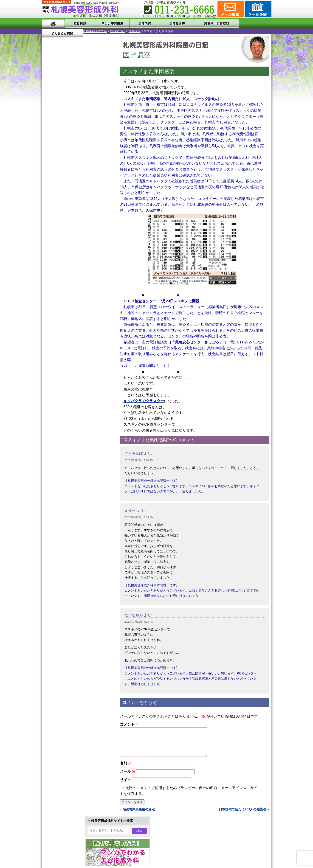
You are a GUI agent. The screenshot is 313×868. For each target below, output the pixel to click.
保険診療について (64, 603)
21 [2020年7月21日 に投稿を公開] (67, 165)
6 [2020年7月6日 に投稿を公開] (58, 151)
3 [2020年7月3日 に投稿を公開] (93, 144)
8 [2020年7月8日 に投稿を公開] (76, 151)
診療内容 (138, 24)
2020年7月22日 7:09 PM (139, 517)
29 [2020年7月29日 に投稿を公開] (76, 171)
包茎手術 (64, 511)
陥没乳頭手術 (67, 412)
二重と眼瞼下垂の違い (67, 437)
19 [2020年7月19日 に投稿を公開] (50, 165)
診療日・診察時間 (207, 24)
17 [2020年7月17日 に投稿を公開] (93, 158)
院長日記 (78, 24)
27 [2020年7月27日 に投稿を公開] (58, 171)
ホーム (53, 24)
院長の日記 (76, 31)
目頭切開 (64, 528)
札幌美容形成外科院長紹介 (70, 611)
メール (127, 777)
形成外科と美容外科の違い (70, 578)
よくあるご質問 (251, 24)
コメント (129, 724)
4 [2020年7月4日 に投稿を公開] (102, 144)
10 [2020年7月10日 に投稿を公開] (93, 151)
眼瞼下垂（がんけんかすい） (78, 404)
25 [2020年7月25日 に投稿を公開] (102, 165)
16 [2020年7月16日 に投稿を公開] (85, 158)
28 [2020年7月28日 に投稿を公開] (67, 171)
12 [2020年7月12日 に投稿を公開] (50, 158)
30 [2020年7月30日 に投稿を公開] (85, 171)
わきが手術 (74, 445)
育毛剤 (62, 495)
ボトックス (65, 536)
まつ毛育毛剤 (67, 503)
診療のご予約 (258, 9)
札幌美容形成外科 (54, 31)
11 (78, 215)
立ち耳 (62, 462)
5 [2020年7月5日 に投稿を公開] (50, 151)
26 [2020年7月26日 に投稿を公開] (50, 171)
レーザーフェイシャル (73, 478)
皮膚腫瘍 (64, 520)
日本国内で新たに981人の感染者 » (244, 815)
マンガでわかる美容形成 (108, 24)
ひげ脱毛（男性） (70, 487)
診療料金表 (168, 24)
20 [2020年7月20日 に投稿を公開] (58, 165)
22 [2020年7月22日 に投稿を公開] (76, 165)
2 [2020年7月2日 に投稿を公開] (85, 144)
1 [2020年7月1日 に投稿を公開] (76, 144)
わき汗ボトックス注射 (73, 454)
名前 (125, 769)
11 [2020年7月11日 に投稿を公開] (102, 151)
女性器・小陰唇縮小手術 (75, 421)
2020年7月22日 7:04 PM (139, 460)
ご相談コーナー (230, 9)
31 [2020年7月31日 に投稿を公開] (93, 171)
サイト (125, 785)
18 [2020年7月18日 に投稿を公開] (102, 158)
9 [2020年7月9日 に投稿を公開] (85, 151)
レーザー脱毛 (67, 470)
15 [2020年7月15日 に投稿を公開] (76, 158)
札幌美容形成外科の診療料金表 (73, 595)
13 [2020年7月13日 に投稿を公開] (58, 158)
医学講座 (93, 31)
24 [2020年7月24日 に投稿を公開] (93, 165)
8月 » (60, 180)
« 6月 (49, 180)
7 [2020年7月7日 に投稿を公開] (67, 151)
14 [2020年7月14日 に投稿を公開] (67, 158)
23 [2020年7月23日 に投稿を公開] (85, 165)
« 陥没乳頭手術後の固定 (137, 815)
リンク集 (57, 619)
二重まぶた (65, 429)
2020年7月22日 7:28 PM (139, 622)
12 (82, 215)
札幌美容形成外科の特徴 (68, 570)
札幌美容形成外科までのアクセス (75, 586)
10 (73, 215)
